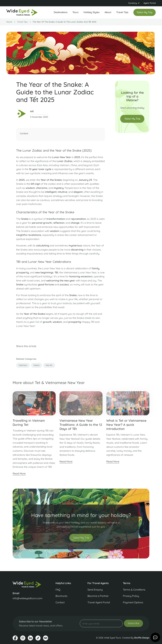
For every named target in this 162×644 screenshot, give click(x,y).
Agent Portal (150, 3)
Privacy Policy (131, 596)
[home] (22, 12)
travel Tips (22, 22)
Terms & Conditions (134, 590)
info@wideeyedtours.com (28, 598)
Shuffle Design (142, 638)
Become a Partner (98, 596)
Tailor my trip (145, 12)
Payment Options (133, 602)
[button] (134, 3)
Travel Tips (122, 12)
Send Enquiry (95, 590)
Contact (60, 602)
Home (9, 22)
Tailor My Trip (132, 119)
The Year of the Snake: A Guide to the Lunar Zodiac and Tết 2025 (64, 22)
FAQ (58, 590)
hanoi (36, 367)
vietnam (23, 367)
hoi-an (49, 367)
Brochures (61, 596)
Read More (19, 476)
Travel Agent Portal (99, 602)
